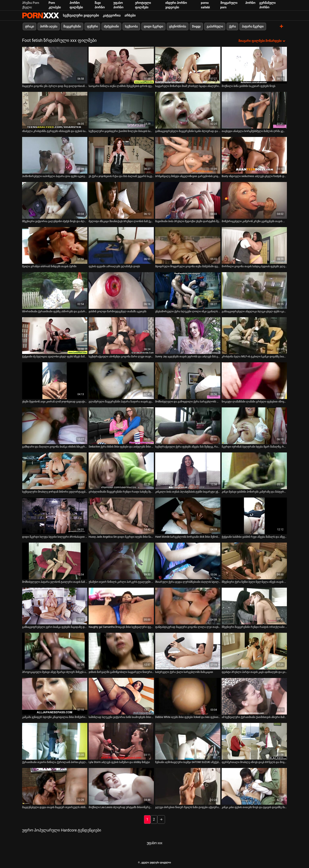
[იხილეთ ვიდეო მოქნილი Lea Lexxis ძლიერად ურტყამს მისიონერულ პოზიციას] (121, 786)
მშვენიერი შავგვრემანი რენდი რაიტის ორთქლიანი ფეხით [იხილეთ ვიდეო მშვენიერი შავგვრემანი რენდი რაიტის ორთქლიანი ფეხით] (254, 627)
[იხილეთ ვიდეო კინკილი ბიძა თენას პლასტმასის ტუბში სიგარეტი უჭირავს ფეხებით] (188, 471)
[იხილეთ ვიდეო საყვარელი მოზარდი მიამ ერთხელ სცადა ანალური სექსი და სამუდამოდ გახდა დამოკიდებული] (188, 65)
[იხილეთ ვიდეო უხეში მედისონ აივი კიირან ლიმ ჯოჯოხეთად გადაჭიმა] (55, 381)
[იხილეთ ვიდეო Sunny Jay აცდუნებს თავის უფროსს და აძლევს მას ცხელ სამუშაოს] (188, 336)
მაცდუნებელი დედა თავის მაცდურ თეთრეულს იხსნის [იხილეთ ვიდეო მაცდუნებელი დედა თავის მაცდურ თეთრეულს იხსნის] (55, 807)
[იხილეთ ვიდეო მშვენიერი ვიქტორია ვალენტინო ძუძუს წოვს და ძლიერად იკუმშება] (55, 200)
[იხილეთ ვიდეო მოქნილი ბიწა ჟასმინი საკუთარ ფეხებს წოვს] (254, 65)
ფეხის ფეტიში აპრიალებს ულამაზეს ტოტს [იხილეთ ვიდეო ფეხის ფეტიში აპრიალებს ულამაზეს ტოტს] (114, 266)
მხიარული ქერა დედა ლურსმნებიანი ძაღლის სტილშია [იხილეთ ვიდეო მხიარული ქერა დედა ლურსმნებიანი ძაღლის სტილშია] (188, 582)
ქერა (232, 26)
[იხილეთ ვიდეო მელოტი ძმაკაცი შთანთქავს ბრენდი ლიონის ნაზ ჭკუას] (121, 200)
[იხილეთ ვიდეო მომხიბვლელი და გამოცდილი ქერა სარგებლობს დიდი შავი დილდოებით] (188, 381)
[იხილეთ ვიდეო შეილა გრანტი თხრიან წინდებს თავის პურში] (55, 245)
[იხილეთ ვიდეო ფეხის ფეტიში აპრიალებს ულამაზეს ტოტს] (121, 245)
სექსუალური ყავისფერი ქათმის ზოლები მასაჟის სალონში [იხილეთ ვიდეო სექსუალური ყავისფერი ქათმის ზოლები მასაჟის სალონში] (121, 131)
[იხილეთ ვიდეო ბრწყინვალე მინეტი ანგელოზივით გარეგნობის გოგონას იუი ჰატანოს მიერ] (188, 155)
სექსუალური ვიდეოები (81, 15)
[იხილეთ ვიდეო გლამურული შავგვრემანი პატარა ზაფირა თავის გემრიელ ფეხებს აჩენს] (121, 381)
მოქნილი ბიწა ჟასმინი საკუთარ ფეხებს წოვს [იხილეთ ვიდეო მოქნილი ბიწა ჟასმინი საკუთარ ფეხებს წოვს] (248, 86)
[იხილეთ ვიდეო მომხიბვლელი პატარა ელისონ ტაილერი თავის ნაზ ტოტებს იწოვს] (55, 561)
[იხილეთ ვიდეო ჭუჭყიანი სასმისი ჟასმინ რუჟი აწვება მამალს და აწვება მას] (254, 516)
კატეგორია (112, 15)
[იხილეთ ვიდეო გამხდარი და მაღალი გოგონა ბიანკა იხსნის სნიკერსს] (55, 426)
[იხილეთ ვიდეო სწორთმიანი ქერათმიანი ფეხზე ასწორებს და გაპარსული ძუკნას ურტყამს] (55, 291)
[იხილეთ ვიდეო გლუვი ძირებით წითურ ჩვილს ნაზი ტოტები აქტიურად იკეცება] (188, 786)
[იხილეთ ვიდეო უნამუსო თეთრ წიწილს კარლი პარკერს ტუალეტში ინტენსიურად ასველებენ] (121, 561)
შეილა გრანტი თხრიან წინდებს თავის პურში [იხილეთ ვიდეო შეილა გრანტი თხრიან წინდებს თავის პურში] (49, 266)
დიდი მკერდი (153, 26)
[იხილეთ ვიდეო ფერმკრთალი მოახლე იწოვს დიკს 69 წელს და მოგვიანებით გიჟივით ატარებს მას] (254, 741)
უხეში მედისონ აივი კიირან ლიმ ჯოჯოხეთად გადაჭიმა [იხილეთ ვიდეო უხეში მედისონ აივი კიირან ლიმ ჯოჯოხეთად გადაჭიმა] (55, 402)
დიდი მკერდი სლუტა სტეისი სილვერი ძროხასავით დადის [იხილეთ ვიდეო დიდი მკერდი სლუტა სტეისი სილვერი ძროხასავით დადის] (55, 537)
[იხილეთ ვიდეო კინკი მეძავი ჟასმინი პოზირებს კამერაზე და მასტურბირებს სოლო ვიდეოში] (254, 471)
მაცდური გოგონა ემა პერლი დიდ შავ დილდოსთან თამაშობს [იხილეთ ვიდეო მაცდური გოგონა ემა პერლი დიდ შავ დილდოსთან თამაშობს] (55, 86)
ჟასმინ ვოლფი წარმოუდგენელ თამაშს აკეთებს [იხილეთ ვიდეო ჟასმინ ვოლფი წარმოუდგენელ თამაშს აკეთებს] (117, 311)
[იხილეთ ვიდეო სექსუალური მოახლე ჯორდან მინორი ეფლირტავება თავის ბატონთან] (55, 471)
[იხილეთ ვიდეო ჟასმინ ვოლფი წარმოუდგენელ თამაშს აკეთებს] (121, 291)
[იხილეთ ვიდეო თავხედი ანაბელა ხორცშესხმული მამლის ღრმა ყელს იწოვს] (254, 110)
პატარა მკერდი (253, 26)
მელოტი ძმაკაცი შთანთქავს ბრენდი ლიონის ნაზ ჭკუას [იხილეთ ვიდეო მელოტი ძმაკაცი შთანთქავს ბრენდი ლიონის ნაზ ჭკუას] (121, 221)
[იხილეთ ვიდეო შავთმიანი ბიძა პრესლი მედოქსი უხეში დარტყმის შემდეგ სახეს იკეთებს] (188, 200)
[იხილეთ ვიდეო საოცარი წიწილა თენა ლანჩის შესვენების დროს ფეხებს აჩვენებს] (121, 65)
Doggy (196, 26)
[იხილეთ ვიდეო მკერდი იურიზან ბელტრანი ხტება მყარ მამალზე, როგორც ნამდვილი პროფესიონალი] (254, 426)
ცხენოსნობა (178, 26)
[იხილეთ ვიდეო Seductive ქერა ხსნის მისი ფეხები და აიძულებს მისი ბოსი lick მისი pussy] (121, 426)
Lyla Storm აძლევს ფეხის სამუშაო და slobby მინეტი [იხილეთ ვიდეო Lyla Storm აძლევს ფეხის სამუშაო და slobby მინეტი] (119, 762)
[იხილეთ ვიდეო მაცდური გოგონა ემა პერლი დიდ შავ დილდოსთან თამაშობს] (55, 65)
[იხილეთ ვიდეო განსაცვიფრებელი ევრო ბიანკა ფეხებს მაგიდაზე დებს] (55, 606)
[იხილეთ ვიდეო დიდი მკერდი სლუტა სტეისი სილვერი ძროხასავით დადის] (55, 516)
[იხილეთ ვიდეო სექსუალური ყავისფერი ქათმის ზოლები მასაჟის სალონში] (121, 110)
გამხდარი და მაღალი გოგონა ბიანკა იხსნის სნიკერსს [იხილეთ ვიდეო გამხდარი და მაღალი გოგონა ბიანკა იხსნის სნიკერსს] (55, 447)
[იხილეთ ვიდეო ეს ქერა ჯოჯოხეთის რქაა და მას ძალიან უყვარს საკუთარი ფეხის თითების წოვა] (121, 155)
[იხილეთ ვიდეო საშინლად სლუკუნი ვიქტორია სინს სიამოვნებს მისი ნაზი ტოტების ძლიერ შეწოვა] (121, 696)
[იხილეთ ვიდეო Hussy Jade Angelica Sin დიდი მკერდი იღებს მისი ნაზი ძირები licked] (121, 516)
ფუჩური (92, 26)
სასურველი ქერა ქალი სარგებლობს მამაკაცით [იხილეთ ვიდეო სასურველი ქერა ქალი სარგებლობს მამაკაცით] (184, 672)
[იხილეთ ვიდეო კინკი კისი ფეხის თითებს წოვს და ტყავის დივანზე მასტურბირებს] (254, 786)
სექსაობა (131, 26)
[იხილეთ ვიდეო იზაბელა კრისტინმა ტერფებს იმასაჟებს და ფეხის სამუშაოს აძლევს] (55, 110)
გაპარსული (215, 26)
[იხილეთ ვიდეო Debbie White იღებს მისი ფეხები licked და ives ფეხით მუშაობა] (188, 696)
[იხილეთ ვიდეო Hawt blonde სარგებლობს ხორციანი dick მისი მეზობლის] (188, 516)
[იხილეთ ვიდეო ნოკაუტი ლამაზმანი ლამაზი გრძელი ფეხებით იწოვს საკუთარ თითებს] (254, 381)
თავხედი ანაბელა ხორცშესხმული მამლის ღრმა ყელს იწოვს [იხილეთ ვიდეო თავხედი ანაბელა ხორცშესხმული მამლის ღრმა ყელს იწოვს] (254, 131)
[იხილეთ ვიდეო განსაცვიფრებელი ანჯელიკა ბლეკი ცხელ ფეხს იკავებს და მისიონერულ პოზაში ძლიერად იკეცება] (254, 291)
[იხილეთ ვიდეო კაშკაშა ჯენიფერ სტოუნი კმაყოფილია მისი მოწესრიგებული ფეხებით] (55, 696)
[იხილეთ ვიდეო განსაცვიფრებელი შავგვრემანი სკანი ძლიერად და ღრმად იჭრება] (188, 110)
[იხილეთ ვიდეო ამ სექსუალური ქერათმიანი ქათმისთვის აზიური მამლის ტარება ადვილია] (254, 696)
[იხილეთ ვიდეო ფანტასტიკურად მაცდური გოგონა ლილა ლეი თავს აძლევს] (188, 606)
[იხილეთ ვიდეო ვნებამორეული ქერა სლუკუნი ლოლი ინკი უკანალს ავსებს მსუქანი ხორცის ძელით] (188, 291)
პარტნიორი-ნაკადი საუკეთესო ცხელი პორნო (41, 15)
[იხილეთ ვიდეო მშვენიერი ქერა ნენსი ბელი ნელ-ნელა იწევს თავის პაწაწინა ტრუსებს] (254, 561)
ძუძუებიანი (111, 26)
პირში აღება (49, 26)
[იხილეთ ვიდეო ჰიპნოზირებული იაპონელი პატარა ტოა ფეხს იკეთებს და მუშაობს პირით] (55, 155)
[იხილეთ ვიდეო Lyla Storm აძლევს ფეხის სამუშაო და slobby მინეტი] (121, 741)
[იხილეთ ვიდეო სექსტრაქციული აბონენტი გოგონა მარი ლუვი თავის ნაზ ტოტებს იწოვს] (121, 336)
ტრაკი (30, 26)
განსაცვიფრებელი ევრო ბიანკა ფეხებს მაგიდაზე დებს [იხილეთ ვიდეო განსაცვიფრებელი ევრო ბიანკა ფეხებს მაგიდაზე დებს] (55, 627)
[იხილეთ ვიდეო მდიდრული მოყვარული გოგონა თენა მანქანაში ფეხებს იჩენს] (188, 245)
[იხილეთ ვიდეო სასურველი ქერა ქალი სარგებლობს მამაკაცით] (188, 651)
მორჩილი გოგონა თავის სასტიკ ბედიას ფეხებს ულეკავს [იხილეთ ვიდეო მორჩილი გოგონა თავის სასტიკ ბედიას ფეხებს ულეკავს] (254, 266)
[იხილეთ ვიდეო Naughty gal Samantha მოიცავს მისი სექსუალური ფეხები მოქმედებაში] (121, 606)
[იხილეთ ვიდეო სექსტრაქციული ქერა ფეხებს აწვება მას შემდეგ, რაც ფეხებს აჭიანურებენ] (188, 426)
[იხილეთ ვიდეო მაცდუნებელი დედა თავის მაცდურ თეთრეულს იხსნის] (55, 786)
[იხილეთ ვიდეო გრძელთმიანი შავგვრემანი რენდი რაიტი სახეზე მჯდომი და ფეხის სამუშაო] (121, 471)
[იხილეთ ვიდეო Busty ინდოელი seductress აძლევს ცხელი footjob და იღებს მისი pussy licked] (254, 155)
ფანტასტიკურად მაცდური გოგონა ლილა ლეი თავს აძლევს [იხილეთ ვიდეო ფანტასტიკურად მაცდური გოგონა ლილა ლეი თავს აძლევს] (188, 627)
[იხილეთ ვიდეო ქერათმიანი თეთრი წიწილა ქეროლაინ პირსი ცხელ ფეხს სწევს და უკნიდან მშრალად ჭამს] (55, 741)
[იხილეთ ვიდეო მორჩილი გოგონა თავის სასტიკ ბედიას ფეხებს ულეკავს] (254, 245)
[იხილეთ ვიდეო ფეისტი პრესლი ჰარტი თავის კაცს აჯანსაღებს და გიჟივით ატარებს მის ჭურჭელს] (254, 651)
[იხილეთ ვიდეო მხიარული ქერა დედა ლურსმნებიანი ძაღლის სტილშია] (188, 561)
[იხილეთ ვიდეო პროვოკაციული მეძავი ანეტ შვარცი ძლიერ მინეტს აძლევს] (55, 651)
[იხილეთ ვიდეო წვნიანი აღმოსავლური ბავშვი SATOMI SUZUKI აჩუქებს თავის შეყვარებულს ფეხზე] (188, 741)
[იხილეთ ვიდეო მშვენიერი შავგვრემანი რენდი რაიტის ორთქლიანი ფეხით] (254, 606)
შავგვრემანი (72, 26)
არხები (130, 15)
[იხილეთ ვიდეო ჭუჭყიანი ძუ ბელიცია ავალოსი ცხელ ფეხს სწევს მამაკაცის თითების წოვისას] (55, 336)
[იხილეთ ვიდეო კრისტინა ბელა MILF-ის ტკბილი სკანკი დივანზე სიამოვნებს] (254, 336)
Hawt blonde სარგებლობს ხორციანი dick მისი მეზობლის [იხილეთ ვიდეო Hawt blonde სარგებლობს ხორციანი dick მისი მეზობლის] (188, 537)
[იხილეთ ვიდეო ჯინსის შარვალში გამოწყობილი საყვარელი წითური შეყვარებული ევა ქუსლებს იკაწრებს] (121, 651)
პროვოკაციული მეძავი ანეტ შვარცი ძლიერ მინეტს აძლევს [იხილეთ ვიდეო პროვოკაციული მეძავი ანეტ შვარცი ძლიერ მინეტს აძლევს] (55, 672)
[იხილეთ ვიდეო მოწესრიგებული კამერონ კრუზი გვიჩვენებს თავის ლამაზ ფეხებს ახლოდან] (254, 200)
